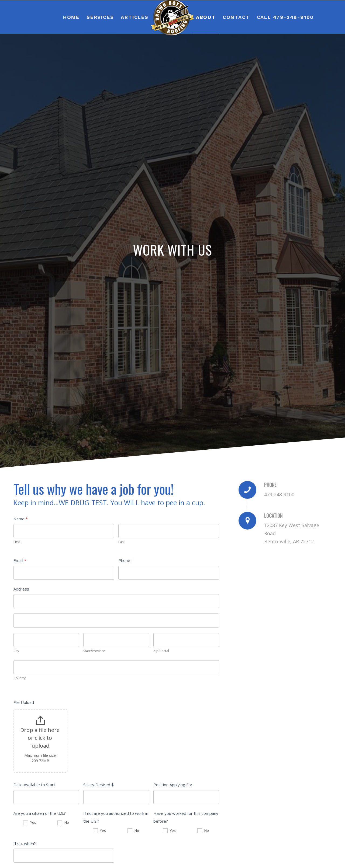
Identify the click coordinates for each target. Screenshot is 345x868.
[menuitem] (71, 17)
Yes (30, 822)
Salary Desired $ (99, 785)
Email (20, 560)
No (63, 822)
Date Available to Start (34, 785)
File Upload (24, 702)
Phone (124, 560)
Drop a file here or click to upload (41, 738)
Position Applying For (173, 785)
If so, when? (25, 843)
